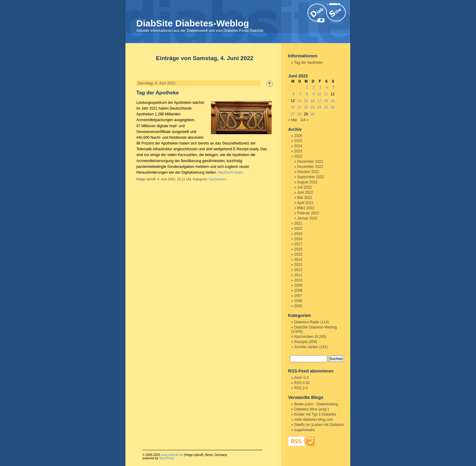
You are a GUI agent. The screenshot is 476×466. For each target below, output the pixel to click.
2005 (298, 306)
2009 (298, 285)
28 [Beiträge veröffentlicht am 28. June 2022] (299, 114)
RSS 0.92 (302, 383)
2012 (298, 270)
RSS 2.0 (301, 388)
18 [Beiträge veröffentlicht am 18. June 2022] (326, 101)
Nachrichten (218, 179)
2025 (298, 141)
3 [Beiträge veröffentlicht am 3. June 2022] (320, 87)
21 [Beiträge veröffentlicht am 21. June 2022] (299, 107)
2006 (298, 301)
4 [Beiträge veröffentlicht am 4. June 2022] (327, 87)
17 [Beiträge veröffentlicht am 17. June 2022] (319, 101)
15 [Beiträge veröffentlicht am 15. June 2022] (306, 101)
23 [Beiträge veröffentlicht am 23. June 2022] (313, 107)
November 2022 (310, 167)
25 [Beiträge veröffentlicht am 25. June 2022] (326, 107)
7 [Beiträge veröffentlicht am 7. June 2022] (300, 94)
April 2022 (305, 203)
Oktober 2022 (308, 172)
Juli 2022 (304, 187)
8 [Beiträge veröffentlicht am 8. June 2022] (307, 94)
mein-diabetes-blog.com (314, 420)
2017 (298, 244)
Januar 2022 (307, 218)
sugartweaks (304, 430)
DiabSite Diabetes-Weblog (193, 23)
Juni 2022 (305, 192)
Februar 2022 (308, 213)
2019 (298, 234)
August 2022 (307, 182)
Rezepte (301, 342)
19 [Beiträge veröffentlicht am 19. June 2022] (333, 101)
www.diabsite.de (172, 455)
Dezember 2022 (310, 162)
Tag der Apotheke (158, 93)
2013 (298, 265)
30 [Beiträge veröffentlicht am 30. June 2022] (313, 114)
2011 (298, 275)
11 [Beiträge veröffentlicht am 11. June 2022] (326, 94)
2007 (298, 296)
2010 (298, 280)
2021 (298, 223)
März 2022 (306, 208)
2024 (298, 146)
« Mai (292, 120)
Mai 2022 (305, 198)
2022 (298, 156)
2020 (298, 229)
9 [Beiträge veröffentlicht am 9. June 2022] (314, 94)
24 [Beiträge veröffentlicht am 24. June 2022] (319, 107)
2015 (298, 254)
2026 (298, 136)
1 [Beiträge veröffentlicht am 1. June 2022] (307, 87)
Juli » (304, 120)
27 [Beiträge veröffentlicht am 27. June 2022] (292, 114)
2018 (298, 239)
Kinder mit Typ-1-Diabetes (315, 414)
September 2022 (311, 177)
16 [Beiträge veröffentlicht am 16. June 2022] (313, 101)
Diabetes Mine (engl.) (311, 409)
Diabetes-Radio (307, 322)
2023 (298, 151)
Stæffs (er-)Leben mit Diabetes (319, 425)
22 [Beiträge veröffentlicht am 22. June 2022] (306, 107)
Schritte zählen (306, 347)
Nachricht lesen (231, 172)
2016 (298, 249)
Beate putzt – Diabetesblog (316, 404)
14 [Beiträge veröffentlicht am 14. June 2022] (299, 101)
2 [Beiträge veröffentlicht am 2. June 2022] (314, 87)
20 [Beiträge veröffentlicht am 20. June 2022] (292, 107)
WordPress (167, 458)
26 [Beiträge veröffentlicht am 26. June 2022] (333, 107)
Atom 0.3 (301, 378)
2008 (298, 291)
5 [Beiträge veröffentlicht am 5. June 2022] (333, 87)
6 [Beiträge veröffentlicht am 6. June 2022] (294, 94)
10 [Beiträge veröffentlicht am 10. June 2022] (319, 94)
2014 (298, 260)
